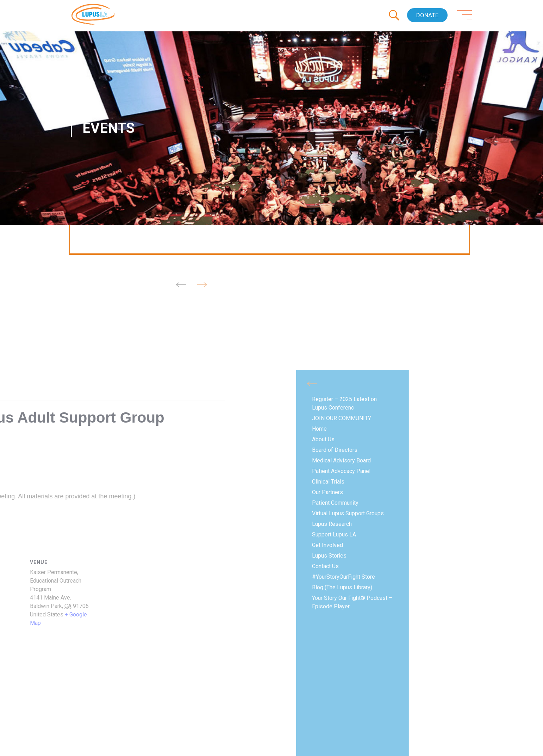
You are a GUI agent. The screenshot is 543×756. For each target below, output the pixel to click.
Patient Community (66, 503)
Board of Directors (66, 450)
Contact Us (56, 566)
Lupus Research (63, 524)
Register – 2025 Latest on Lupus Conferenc (75, 403)
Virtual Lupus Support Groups (79, 513)
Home (50, 429)
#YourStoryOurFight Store (74, 577)
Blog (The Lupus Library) (73, 587)
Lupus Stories (60, 556)
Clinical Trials (59, 482)
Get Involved (58, 545)
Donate (427, 15)
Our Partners (58, 492)
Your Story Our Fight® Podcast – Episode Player (83, 602)
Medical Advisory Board (72, 460)
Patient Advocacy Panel (72, 471)
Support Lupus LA (65, 534)
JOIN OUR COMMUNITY (73, 418)
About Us (54, 439)
